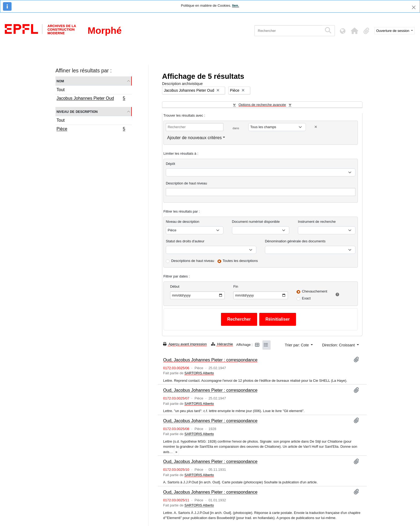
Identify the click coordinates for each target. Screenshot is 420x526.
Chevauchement (315, 291)
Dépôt (170, 164)
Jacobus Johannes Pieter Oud (91, 99)
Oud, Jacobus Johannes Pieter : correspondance (210, 360)
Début (175, 286)
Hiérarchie (222, 344)
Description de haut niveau (186, 183)
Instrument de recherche (317, 222)
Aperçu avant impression (185, 344)
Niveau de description (77, 111)
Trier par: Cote (297, 345)
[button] (355, 31)
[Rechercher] (288, 31)
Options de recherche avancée (262, 105)
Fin (236, 286)
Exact (306, 298)
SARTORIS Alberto (199, 373)
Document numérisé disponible (256, 222)
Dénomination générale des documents (295, 241)
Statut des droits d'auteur (185, 241)
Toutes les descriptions (240, 261)
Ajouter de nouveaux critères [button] (194, 138)
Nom (60, 81)
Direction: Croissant (339, 345)
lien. (235, 5)
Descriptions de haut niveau (193, 261)
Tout (61, 90)
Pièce (91, 129)
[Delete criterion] (316, 127)
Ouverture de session (393, 31)
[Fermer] (414, 7)
